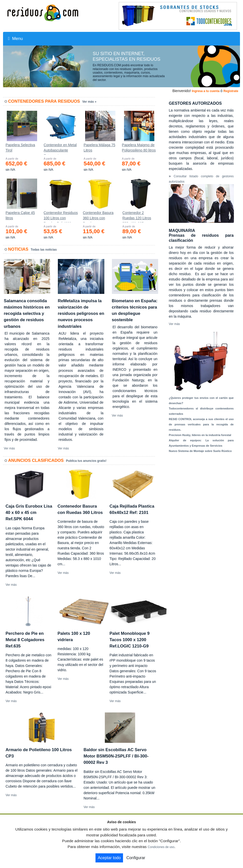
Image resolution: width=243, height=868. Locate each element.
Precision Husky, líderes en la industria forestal (200, 435)
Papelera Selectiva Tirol (20, 148)
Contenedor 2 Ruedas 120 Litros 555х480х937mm (137, 216)
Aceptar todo (109, 858)
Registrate (231, 91)
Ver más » (89, 102)
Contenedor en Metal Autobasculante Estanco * (60, 149)
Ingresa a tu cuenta (205, 91)
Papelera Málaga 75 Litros (99, 148)
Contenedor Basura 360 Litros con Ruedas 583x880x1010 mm (98, 216)
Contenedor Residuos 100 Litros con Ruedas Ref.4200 (61, 216)
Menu (15, 39)
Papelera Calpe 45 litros (20, 215)
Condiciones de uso (161, 847)
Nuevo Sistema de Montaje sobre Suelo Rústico (200, 451)
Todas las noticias (44, 250)
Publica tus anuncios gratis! (86, 461)
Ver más (9, 448)
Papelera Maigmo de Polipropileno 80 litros (139, 148)
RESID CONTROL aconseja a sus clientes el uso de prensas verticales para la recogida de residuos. (201, 424)
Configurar (136, 858)
